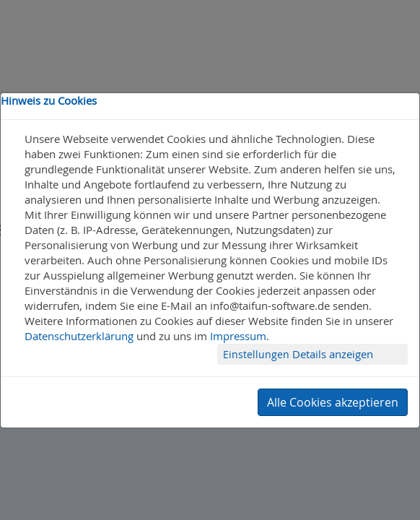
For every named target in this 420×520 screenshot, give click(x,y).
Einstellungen (258, 354)
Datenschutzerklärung (79, 336)
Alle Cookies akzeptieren (333, 402)
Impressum (238, 336)
